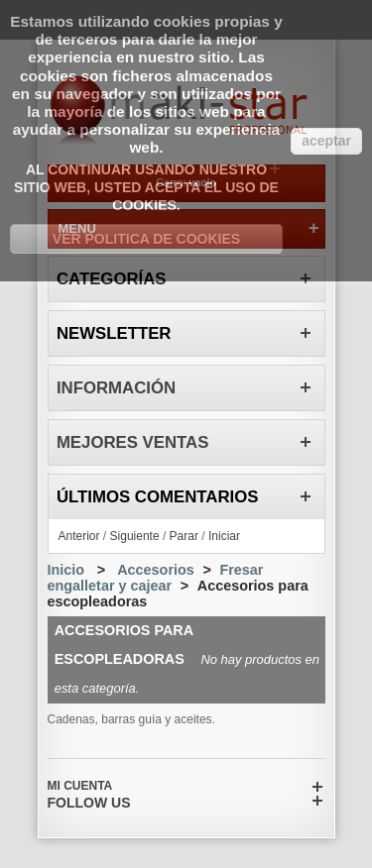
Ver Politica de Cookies (146, 239)
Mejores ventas (133, 442)
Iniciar (224, 536)
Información (116, 388)
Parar (184, 536)
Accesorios (156, 570)
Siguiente (135, 536)
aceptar (326, 141)
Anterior (79, 536)
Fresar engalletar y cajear (156, 578)
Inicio (66, 570)
